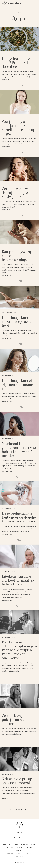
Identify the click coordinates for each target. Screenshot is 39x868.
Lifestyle (20, 847)
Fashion (6, 845)
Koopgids (19, 850)
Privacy (30, 854)
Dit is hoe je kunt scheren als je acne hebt (17, 322)
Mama (33, 845)
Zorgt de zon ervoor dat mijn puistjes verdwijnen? (17, 193)
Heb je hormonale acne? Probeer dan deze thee (17, 63)
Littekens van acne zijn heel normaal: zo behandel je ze (18, 580)
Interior (25, 845)
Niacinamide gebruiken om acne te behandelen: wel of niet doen (19, 450)
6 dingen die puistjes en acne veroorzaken (18, 781)
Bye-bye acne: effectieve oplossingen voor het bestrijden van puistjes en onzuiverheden (19, 650)
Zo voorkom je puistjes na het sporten (13, 720)
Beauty (15, 845)
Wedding (10, 847)
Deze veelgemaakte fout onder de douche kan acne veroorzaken (19, 517)
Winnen (30, 847)
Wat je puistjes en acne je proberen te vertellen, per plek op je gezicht (19, 128)
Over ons (10, 854)
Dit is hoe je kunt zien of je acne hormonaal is (19, 385)
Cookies (19, 856)
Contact (20, 854)
